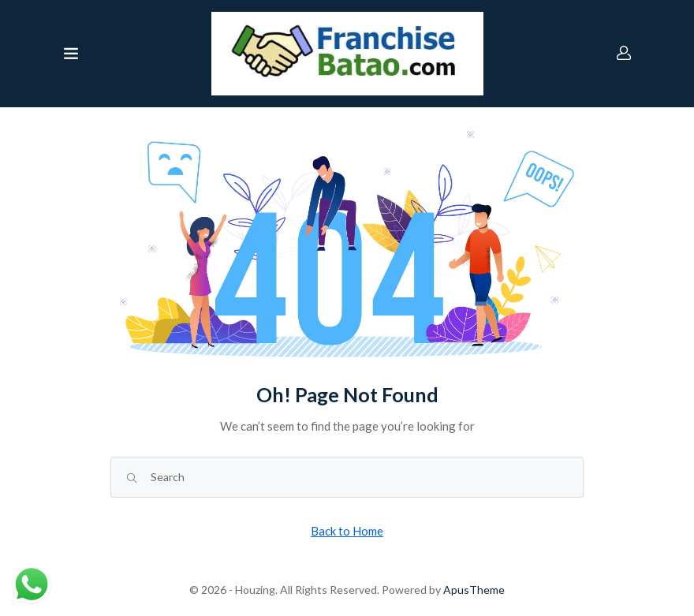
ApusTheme (474, 590)
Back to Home (347, 531)
